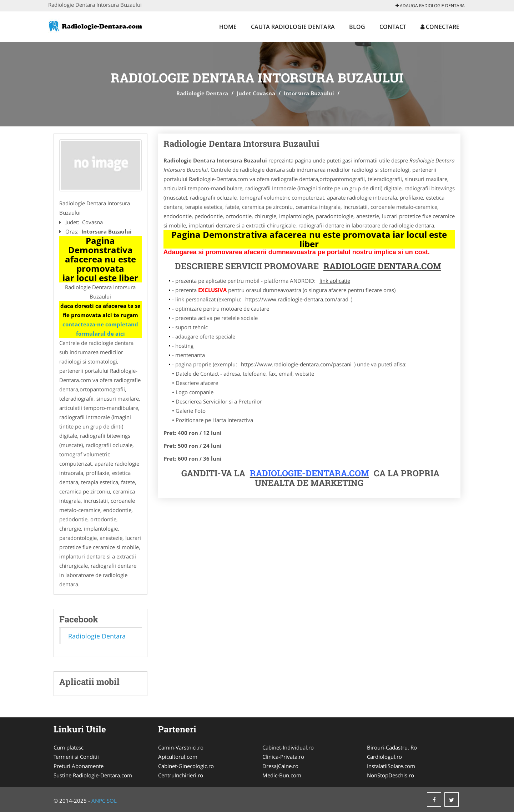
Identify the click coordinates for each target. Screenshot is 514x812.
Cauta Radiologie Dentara (293, 27)
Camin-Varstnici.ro (181, 747)
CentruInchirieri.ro (181, 775)
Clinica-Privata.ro (283, 757)
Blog (357, 27)
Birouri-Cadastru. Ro (392, 747)
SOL (112, 801)
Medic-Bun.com (282, 775)
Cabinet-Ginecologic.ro (186, 766)
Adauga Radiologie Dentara (430, 6)
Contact (393, 27)
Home (228, 27)
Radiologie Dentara (202, 93)
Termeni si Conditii (76, 757)
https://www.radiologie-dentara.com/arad (297, 299)
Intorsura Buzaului (309, 93)
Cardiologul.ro (384, 757)
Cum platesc (69, 747)
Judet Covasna (256, 93)
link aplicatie (335, 281)
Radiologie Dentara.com (382, 266)
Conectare (440, 27)
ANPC (98, 801)
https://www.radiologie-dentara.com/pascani (296, 364)
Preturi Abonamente (79, 766)
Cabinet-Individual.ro (288, 747)
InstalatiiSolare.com (391, 766)
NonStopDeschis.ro (390, 775)
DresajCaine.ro (280, 766)
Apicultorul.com (178, 757)
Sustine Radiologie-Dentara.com (93, 775)
